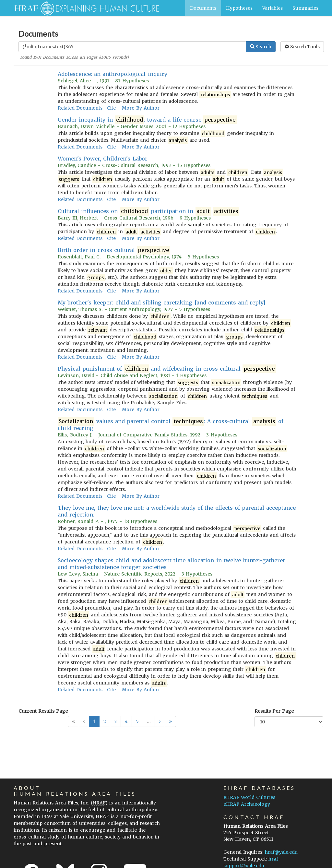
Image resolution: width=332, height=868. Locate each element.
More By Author (141, 108)
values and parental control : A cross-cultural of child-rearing (171, 425)
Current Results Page (43, 711)
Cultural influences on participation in (148, 211)
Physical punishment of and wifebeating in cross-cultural (167, 369)
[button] (160, 721)
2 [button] (105, 721)
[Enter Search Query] (132, 47)
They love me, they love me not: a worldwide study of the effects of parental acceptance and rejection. (177, 511)
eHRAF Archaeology (247, 804)
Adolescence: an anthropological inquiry (113, 74)
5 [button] (137, 721)
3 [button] (115, 721)
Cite (111, 108)
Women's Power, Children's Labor (103, 159)
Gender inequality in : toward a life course (147, 120)
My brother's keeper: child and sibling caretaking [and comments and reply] (161, 303)
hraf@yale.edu (281, 852)
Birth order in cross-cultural (114, 250)
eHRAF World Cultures (249, 797)
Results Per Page (274, 711)
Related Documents (80, 108)
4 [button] (126, 721)
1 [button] (94, 721)
